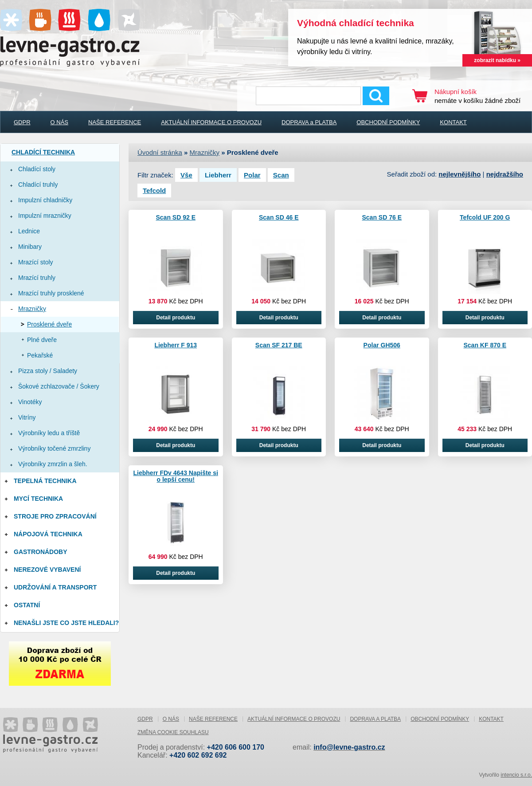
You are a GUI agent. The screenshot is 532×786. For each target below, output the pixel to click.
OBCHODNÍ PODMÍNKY (388, 122)
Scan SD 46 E (279, 217)
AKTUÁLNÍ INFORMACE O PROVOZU (211, 122)
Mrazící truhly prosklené (51, 293)
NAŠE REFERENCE (115, 122)
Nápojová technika (48, 534)
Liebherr (218, 175)
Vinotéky (30, 402)
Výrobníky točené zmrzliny (54, 448)
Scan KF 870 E (485, 345)
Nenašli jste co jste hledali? (66, 623)
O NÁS (59, 122)
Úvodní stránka (160, 152)
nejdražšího (505, 174)
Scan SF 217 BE (279, 345)
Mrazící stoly (36, 262)
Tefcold (154, 191)
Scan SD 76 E (382, 217)
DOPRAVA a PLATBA (309, 122)
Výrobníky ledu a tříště (49, 433)
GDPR (22, 122)
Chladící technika (43, 152)
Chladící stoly (37, 169)
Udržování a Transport (55, 587)
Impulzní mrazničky (45, 216)
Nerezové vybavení (47, 570)
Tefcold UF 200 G (485, 217)
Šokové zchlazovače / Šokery (59, 386)
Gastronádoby (41, 552)
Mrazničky (32, 309)
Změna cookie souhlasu (173, 732)
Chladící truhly (38, 185)
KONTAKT (453, 122)
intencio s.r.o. (516, 775)
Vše (186, 175)
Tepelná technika (45, 481)
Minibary (30, 247)
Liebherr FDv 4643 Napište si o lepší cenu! (176, 476)
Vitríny (27, 417)
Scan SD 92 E (176, 217)
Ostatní (27, 605)
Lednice (29, 231)
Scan (281, 175)
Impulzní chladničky (45, 200)
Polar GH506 (382, 345)
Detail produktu (176, 318)
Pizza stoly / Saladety (48, 371)
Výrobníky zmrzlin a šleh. (53, 464)
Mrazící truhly (37, 278)
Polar (252, 175)
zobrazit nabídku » (497, 60)
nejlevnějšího (460, 174)
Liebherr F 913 (176, 345)
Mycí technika (38, 499)
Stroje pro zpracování (55, 516)
